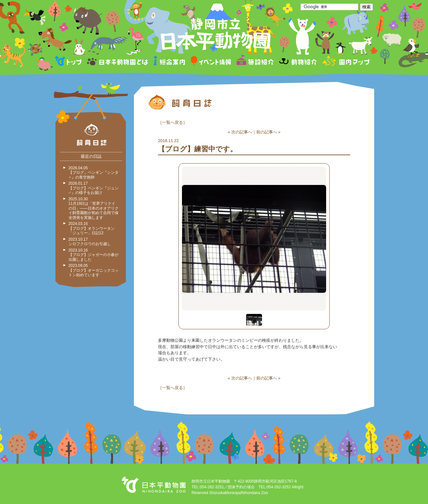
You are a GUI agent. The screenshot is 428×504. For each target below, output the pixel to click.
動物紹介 (298, 62)
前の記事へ (267, 132)
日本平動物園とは (118, 62)
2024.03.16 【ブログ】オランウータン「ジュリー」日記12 (92, 228)
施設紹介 (255, 62)
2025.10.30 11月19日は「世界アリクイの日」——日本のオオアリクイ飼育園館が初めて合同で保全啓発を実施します (94, 208)
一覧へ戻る (173, 122)
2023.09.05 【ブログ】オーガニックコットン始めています (94, 270)
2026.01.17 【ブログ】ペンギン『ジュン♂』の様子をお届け (94, 188)
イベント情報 (211, 62)
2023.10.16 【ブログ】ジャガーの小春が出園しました (94, 255)
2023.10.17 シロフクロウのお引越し (90, 242)
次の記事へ (242, 132)
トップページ (69, 62)
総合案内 (170, 62)
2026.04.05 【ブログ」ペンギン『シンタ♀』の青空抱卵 (94, 173)
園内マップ (345, 62)
